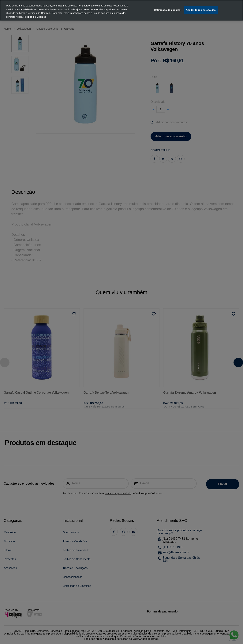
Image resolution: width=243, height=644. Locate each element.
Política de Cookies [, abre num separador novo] (35, 11)
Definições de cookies (167, 5)
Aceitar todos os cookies (201, 5)
